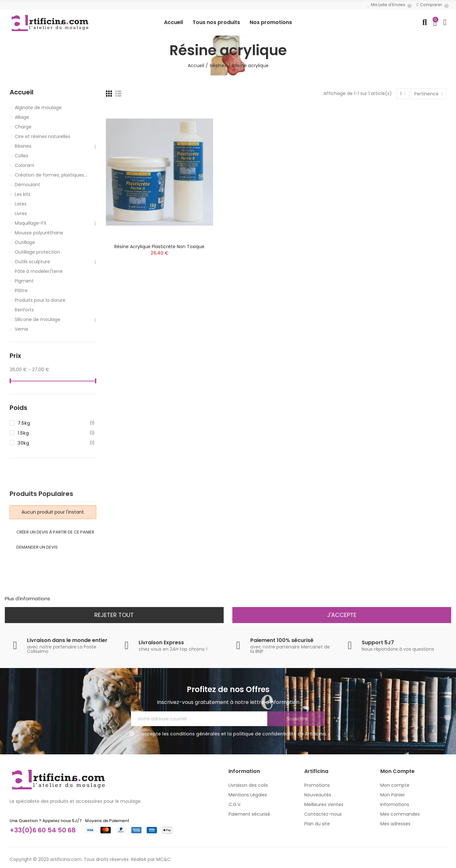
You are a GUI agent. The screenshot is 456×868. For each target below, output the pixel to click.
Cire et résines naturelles (43, 136)
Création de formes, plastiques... (51, 175)
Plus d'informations (27, 599)
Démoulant (27, 185)
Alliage (22, 117)
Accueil (22, 92)
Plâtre (21, 291)
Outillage (25, 242)
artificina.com (66, 859)
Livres (21, 213)
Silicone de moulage (38, 319)
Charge (23, 127)
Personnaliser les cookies (81, 599)
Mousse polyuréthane (39, 233)
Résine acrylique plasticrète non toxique (159, 247)
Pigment (24, 281)
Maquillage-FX (31, 223)
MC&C (163, 859)
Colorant (25, 165)
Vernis (22, 329)
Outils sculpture (32, 262)
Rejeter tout (114, 615)
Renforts (24, 310)
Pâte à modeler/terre (39, 271)
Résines (23, 146)
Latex (21, 204)
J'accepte (342, 615)
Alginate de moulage (38, 108)
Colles (22, 156)
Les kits (23, 194)
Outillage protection (37, 252)
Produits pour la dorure (40, 300)
